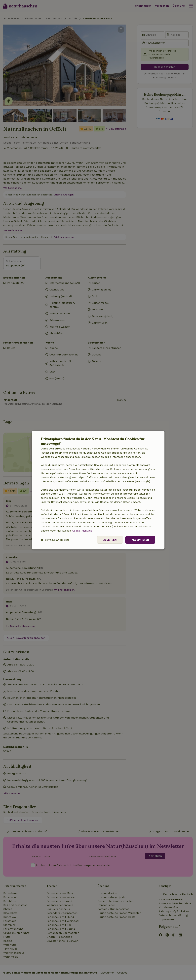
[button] (55, 540)
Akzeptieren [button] (140, 540)
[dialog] (98, 490)
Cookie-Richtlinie (82, 531)
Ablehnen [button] (110, 540)
